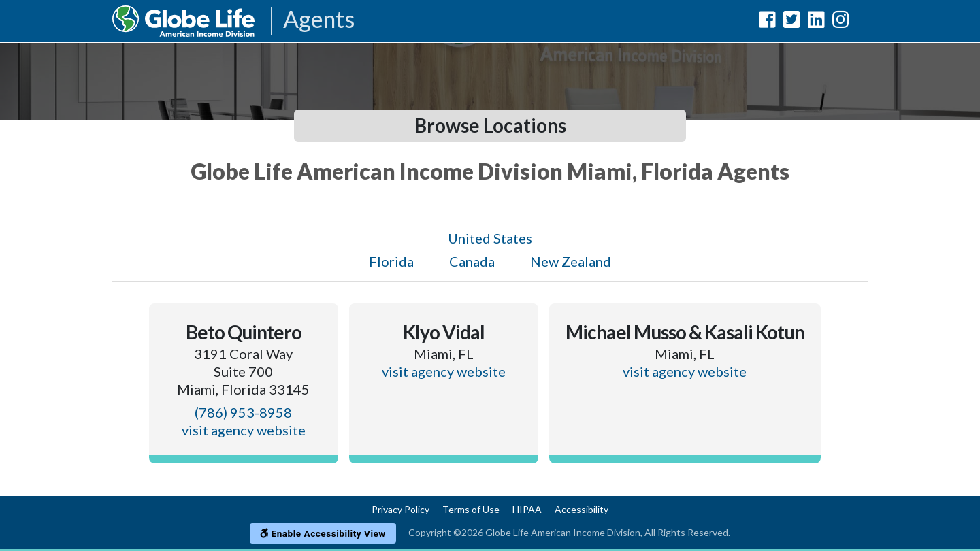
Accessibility (582, 509)
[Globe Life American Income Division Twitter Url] (792, 22)
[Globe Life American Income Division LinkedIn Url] (816, 22)
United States (490, 238)
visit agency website (244, 430)
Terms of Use (471, 509)
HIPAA (527, 509)
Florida (391, 261)
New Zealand (571, 261)
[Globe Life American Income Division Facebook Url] (767, 22)
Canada (472, 261)
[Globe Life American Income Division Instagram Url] (841, 22)
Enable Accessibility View (323, 533)
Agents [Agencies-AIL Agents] (319, 20)
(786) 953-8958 (243, 412)
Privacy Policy (401, 509)
